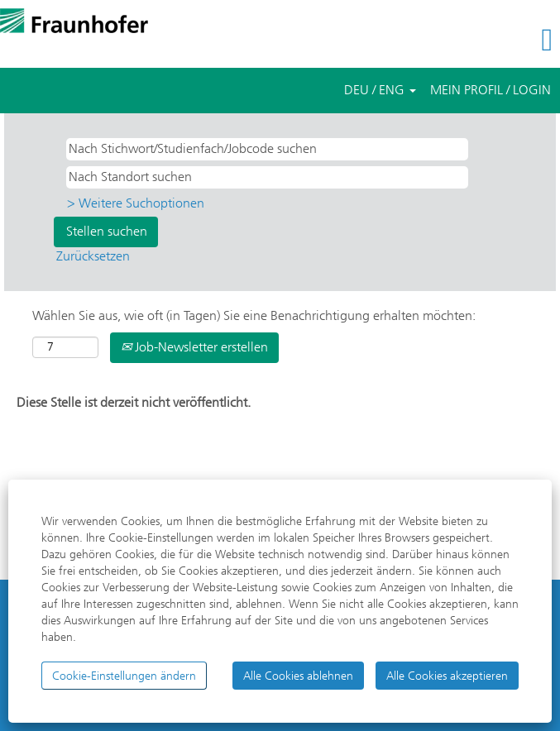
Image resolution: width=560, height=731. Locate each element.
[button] (467, 40)
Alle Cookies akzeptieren (447, 676)
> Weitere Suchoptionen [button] (136, 203)
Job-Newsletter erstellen (194, 347)
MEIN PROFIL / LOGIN (491, 90)
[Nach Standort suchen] (267, 177)
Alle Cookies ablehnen (298, 676)
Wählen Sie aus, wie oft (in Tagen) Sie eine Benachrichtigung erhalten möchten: (254, 315)
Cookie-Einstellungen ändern (124, 676)
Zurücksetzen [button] (93, 256)
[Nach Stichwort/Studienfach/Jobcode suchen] (267, 149)
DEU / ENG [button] (380, 90)
